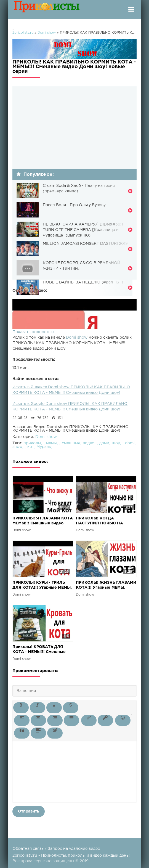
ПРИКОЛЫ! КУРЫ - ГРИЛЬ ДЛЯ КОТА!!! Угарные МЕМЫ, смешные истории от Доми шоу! (42, 586)
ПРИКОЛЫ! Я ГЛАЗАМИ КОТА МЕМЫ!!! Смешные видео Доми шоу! (43, 521)
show (17, 447)
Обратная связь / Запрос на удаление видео (56, 849)
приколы (32, 443)
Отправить (29, 811)
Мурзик (44, 447)
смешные (71, 443)
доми (104, 443)
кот (31, 447)
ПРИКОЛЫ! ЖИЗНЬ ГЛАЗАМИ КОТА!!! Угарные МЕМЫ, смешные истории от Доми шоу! (106, 586)
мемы (51, 443)
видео (89, 443)
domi (130, 443)
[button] (21, 708)
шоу (116, 443)
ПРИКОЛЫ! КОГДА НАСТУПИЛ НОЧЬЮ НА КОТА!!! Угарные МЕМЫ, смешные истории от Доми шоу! (103, 521)
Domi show (77, 338)
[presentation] (21, 708)
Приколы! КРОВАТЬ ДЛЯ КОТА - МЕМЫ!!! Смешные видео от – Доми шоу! (39, 650)
